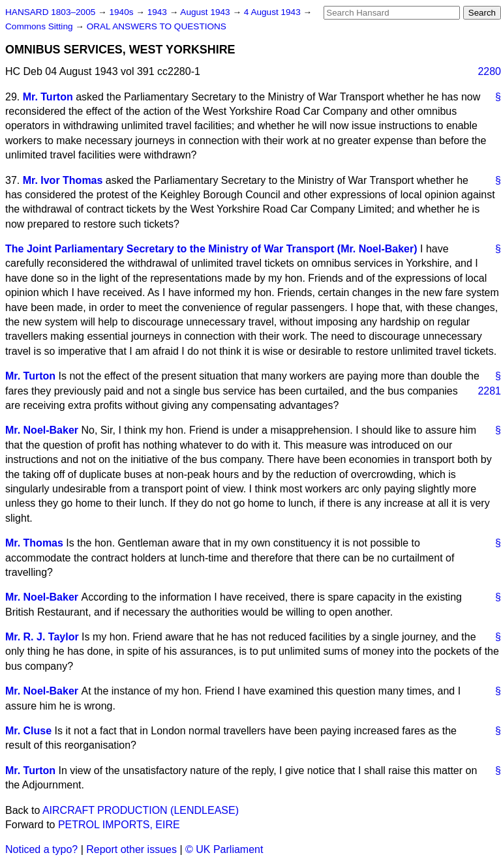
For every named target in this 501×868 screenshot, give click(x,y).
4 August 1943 (274, 12)
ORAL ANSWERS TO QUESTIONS (157, 26)
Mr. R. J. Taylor (42, 637)
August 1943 (206, 12)
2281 (489, 391)
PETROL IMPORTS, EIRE (119, 825)
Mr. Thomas (34, 543)
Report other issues (131, 849)
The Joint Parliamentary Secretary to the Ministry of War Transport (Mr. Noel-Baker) (211, 249)
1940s (122, 12)
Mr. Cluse (28, 731)
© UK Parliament (224, 849)
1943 (159, 12)
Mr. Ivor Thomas (63, 180)
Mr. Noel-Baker (42, 430)
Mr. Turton (48, 97)
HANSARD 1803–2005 (50, 12)
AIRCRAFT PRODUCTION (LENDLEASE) (141, 810)
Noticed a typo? (41, 849)
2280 (489, 71)
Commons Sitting (40, 26)
